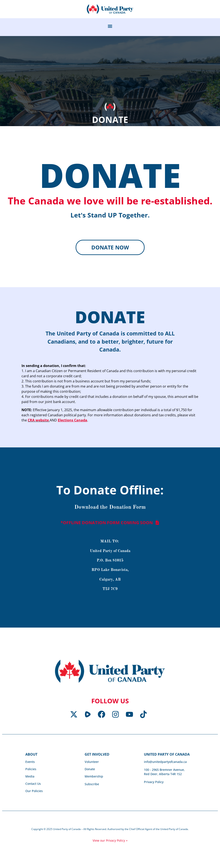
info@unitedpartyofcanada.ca (165, 763)
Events (30, 763)
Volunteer (92, 763)
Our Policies (34, 792)
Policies (31, 770)
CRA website (39, 421)
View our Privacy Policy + (110, 842)
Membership (94, 777)
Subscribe (92, 785)
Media (30, 777)
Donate (90, 770)
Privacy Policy (154, 783)
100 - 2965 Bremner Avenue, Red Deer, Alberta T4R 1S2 (164, 773)
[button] (110, 26)
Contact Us (33, 784)
